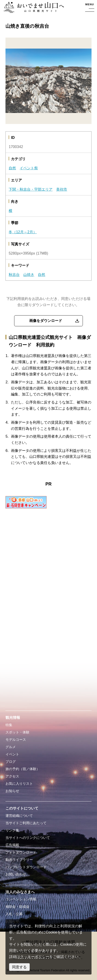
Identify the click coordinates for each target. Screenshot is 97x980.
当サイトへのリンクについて (28, 838)
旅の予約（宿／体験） (23, 769)
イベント (12, 754)
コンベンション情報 (21, 899)
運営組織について (19, 816)
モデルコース (16, 740)
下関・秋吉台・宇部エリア (31, 189)
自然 (12, 168)
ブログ (11, 762)
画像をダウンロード (46, 321)
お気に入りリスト (19, 784)
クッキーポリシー (35, 957)
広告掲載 (12, 845)
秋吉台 (14, 275)
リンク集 (12, 830)
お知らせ (12, 791)
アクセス (12, 776)
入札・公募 (14, 914)
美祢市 (62, 189)
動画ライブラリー (19, 860)
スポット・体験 (17, 732)
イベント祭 (29, 168)
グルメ (11, 747)
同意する (19, 967)
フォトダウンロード (21, 852)
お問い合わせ (16, 874)
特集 (9, 725)
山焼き (29, 275)
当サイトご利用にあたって (26, 823)
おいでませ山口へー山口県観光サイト (33, 8)
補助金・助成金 (17, 907)
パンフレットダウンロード (26, 867)
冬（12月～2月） (23, 232)
